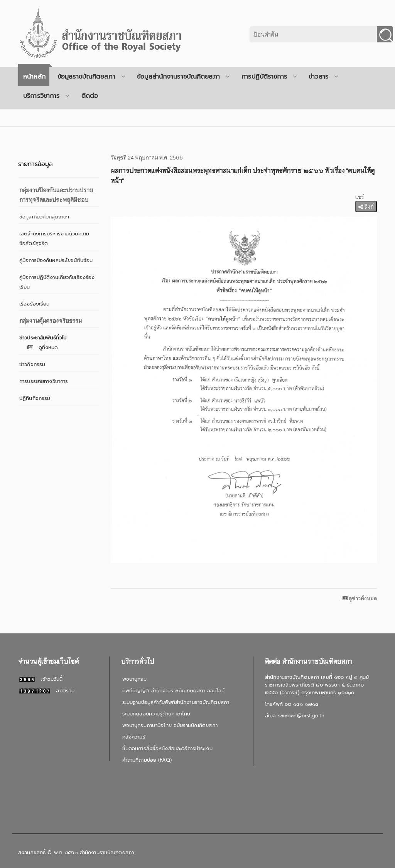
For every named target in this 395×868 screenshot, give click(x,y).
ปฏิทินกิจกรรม (35, 398)
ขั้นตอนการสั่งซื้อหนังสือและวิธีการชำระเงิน (167, 748)
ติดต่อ (90, 96)
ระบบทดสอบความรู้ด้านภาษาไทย (156, 714)
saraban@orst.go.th (301, 716)
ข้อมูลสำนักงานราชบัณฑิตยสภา (183, 77)
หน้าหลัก (34, 77)
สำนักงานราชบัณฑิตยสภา (107, 852)
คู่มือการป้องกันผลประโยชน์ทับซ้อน (56, 260)
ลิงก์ (366, 207)
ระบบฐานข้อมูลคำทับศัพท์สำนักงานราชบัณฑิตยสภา (176, 702)
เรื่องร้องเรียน (34, 304)
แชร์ (360, 197)
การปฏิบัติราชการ (269, 77)
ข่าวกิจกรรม (32, 364)
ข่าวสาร (323, 77)
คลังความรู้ (134, 737)
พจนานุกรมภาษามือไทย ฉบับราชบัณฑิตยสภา (170, 725)
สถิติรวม (47, 691)
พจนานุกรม (134, 679)
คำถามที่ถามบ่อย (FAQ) (147, 760)
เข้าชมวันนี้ (41, 679)
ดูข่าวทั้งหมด (359, 599)
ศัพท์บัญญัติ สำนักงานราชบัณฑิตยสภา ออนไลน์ (173, 691)
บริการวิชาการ (46, 96)
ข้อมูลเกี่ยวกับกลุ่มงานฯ (44, 217)
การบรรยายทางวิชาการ (44, 381)
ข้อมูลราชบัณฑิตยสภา (91, 77)
